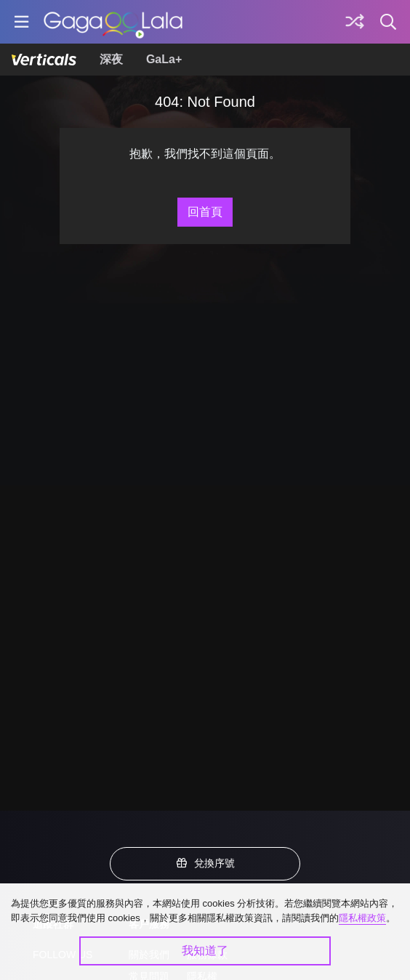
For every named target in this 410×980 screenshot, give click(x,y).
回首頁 (205, 212)
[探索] (355, 22)
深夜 (111, 59)
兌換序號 (205, 863)
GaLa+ (164, 59)
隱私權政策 (362, 918)
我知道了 (205, 951)
